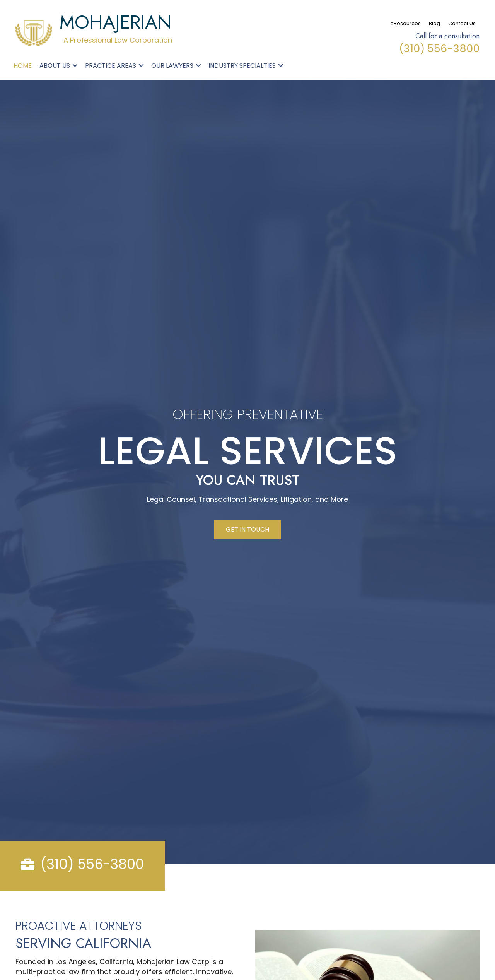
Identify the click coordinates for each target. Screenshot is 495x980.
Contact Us (462, 23)
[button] (75, 65)
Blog (434, 23)
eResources (405, 23)
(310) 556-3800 (439, 49)
